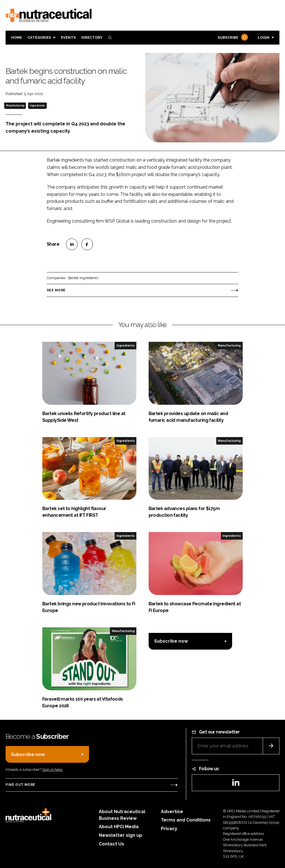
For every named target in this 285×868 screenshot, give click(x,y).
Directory (92, 37)
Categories (39, 37)
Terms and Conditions (186, 820)
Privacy (169, 829)
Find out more (20, 785)
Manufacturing (15, 106)
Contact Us (111, 844)
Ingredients (37, 106)
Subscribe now (171, 641)
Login (264, 37)
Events (68, 37)
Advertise (172, 812)
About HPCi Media (119, 827)
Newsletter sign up (121, 835)
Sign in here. (53, 770)
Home (17, 37)
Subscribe (232, 38)
